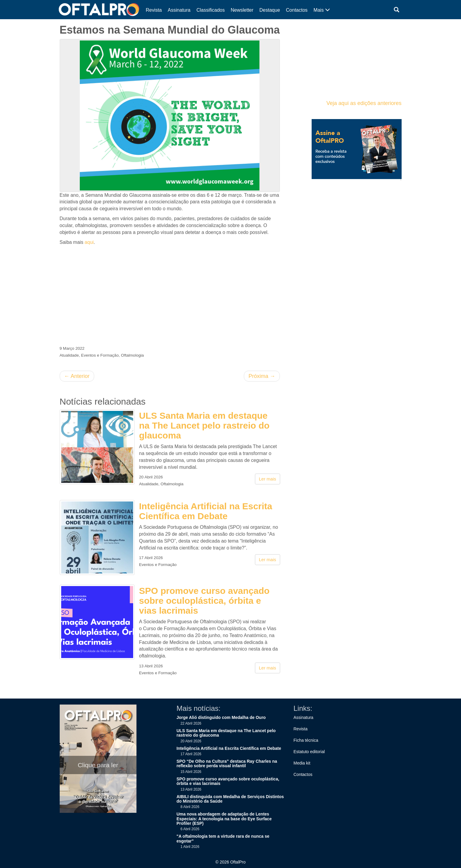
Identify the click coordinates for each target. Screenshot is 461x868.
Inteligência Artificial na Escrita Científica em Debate (206, 511)
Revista (154, 10)
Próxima (262, 376)
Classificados (211, 10)
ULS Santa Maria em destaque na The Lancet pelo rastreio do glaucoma (204, 425)
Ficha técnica (306, 740)
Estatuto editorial (309, 752)
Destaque (270, 10)
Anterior (77, 376)
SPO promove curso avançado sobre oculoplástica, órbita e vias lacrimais (204, 601)
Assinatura (179, 10)
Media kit (302, 763)
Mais (322, 10)
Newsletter (242, 10)
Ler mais (268, 479)
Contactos (297, 10)
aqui (89, 242)
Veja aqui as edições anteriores (364, 103)
